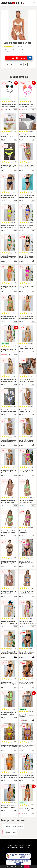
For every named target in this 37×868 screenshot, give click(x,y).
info (15, 110)
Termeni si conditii (14, 846)
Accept (27, 866)
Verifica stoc (22, 58)
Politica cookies (25, 848)
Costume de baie (10, 833)
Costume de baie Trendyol (13, 827)
